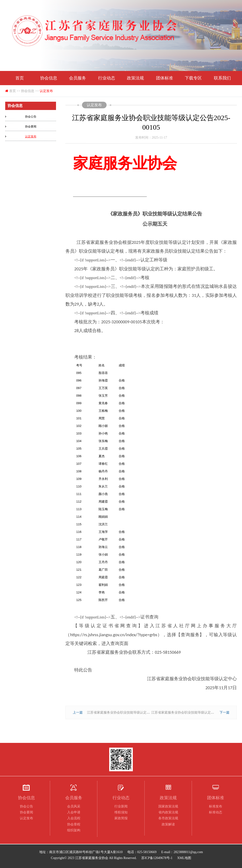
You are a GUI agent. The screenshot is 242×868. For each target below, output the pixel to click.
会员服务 (78, 78)
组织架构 (74, 830)
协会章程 (74, 824)
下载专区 (193, 78)
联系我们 (222, 78)
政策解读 (168, 824)
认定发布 (46, 91)
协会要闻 (31, 127)
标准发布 (216, 806)
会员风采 (74, 806)
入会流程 (74, 818)
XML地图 (184, 858)
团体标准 (164, 78)
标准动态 (216, 812)
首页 (20, 78)
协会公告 (31, 117)
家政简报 (121, 818)
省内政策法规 (168, 812)
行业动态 (107, 78)
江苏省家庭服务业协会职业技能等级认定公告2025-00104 (128, 712)
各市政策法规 (168, 818)
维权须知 (121, 812)
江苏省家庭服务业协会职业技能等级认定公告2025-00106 (192, 712)
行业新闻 (121, 806)
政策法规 (135, 78)
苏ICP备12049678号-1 (157, 858)
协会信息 (49, 78)
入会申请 (74, 812)
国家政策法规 (168, 806)
